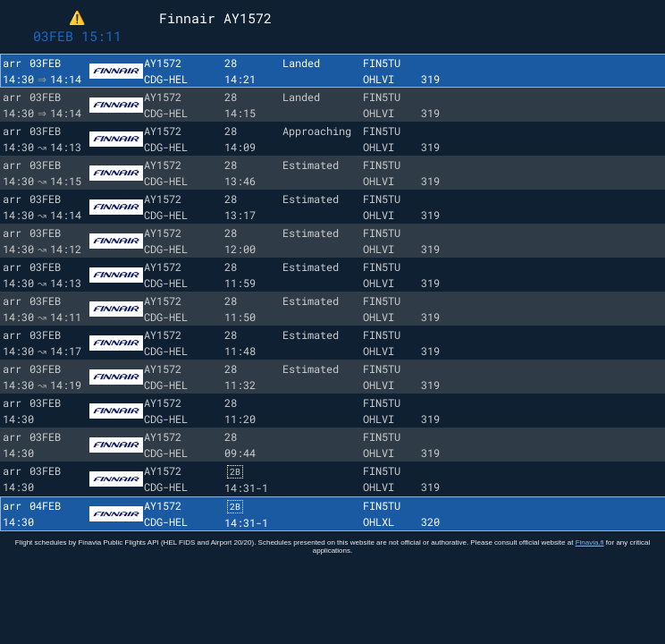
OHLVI (379, 79)
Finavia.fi (590, 551)
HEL (178, 79)
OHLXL (379, 530)
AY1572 (163, 63)
